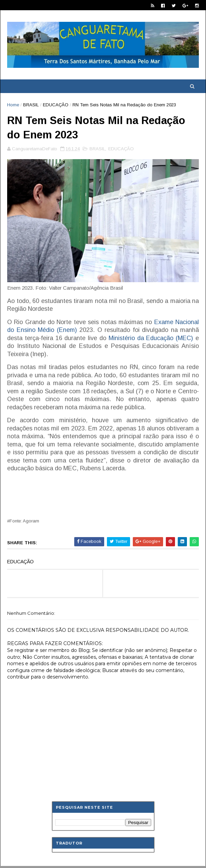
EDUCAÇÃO (56, 105)
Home (13, 105)
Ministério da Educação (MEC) (151, 338)
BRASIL (31, 105)
